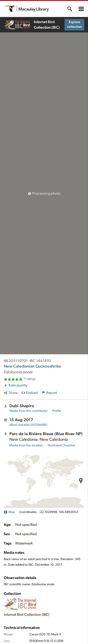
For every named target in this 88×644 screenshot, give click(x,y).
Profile (57, 411)
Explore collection (75, 24)
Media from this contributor (29, 411)
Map (9, 512)
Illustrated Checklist (61, 445)
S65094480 (28, 425)
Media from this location (26, 445)
